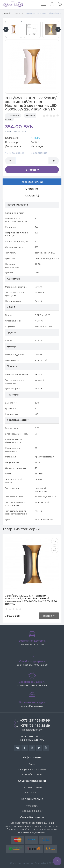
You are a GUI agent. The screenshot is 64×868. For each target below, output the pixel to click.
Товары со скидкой (32, 811)
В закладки (15, 153)
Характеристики (32, 182)
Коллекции (32, 806)
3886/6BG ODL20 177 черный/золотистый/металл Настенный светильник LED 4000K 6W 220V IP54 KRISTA (31, 600)
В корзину (32, 170)
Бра (18, 13)
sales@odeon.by (32, 730)
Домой (6, 13)
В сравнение (37, 153)
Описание (32, 189)
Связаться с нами (32, 787)
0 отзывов (13, 116)
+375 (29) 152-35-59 (32, 726)
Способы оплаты (32, 774)
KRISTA (35, 138)
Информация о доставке (32, 769)
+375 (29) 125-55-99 (32, 720)
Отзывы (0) (32, 196)
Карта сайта (32, 792)
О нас (32, 764)
